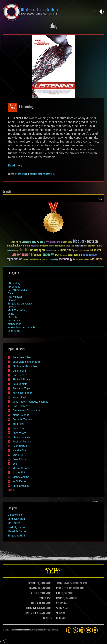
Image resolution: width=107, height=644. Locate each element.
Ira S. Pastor (20, 481)
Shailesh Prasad (22, 380)
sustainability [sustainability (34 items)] (53, 260)
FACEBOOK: (32, 584)
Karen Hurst (19, 397)
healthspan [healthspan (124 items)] (38, 250)
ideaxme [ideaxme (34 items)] (56, 251)
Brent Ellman (20, 459)
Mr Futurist (14, 523)
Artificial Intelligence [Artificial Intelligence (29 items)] (53, 242)
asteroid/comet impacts (21, 327)
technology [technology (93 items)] (66, 259)
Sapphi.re (54, 630)
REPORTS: (60, 603)
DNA (10, 293)
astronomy (14, 331)
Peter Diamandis (17, 290)
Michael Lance (21, 468)
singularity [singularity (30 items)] (37, 260)
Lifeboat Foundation (23, 630)
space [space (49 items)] (44, 259)
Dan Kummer (20, 406)
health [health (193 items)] (25, 250)
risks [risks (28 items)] (31, 260)
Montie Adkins (21, 477)
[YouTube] (88, 630)
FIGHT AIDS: (36, 603)
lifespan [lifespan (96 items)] (36, 255)
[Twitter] (75, 630)
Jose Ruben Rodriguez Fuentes (30, 402)
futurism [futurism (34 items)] (10, 251)
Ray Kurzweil (15, 297)
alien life (13, 317)
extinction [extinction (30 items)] (92, 246)
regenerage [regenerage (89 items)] (90, 255)
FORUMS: (45, 618)
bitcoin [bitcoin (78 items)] (26, 246)
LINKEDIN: (33, 589)
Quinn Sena (19, 371)
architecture (14, 324)
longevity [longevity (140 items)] (48, 255)
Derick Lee (19, 428)
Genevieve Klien (22, 357)
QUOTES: (59, 618)
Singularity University (20, 304)
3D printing (14, 283)
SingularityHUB (16, 536)
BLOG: (58, 593)
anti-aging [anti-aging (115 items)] (38, 242)
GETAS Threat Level (53, 571)
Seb (15, 464)
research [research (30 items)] (26, 260)
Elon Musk (14, 300)
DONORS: (42, 599)
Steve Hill (18, 455)
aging (11, 314)
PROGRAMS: (61, 608)
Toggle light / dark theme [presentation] (102, 12)
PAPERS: (59, 613)
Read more (15, 165)
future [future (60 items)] (99, 246)
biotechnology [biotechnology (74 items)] (14, 246)
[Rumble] (95, 630)
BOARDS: (59, 599)
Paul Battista (20, 384)
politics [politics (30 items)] (71, 255)
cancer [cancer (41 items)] (51, 246)
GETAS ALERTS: (62, 589)
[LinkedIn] (82, 630)
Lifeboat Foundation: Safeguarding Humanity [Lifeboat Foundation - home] (45, 12)
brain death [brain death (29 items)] (44, 246)
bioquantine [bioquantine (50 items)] (67, 242)
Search (100, 198)
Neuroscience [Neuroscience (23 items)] (64, 255)
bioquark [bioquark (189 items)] (80, 242)
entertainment (36, 174)
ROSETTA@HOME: (32, 613)
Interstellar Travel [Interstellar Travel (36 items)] (82, 251)
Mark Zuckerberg (17, 310)
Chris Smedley (21, 486)
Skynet (12, 307)
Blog (53, 26)
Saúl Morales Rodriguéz (26, 362)
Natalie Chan (20, 450)
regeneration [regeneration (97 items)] (14, 259)
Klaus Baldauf (21, 415)
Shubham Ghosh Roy (25, 366)
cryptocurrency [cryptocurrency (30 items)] (60, 246)
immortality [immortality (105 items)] (67, 250)
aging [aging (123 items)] (14, 242)
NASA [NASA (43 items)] (57, 255)
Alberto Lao (19, 433)
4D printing (14, 287)
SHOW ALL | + (13, 490)
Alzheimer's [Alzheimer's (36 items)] (26, 242)
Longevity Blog (16, 519)
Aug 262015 (13, 107)
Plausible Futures (18, 531)
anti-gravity (14, 321)
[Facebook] (69, 630)
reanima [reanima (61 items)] (78, 255)
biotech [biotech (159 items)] (92, 242)
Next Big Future (16, 527)
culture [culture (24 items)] (68, 246)
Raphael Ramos (22, 442)
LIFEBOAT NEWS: (63, 584)
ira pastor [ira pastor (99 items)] (95, 250)
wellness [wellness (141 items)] (96, 259)
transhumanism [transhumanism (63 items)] (81, 259)
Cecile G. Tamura (22, 419)
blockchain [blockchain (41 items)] (35, 246)
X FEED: (34, 593)
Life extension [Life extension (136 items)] (21, 255)
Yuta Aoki (18, 424)
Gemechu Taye (21, 388)
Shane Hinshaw (22, 437)
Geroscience (15, 515)
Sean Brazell (22, 174)
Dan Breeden (20, 375)
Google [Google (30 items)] (17, 251)
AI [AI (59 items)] (20, 242)
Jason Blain (19, 473)
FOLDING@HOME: (33, 608)
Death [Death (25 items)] (72, 246)
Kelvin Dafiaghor (22, 393)
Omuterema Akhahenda (26, 410)
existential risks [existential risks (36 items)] (81, 246)
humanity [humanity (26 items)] (49, 251)
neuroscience (49, 174)
